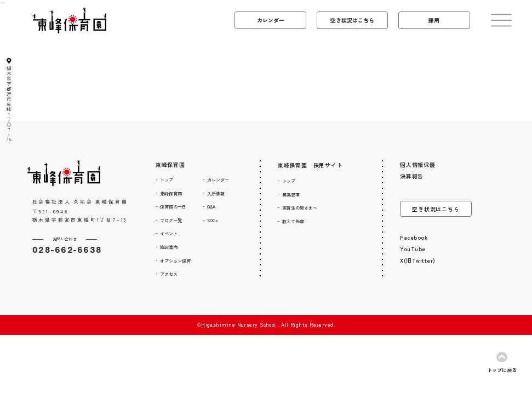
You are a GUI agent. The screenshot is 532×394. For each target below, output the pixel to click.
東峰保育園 (170, 164)
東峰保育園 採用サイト (310, 165)
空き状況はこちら (436, 209)
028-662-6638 (67, 250)
